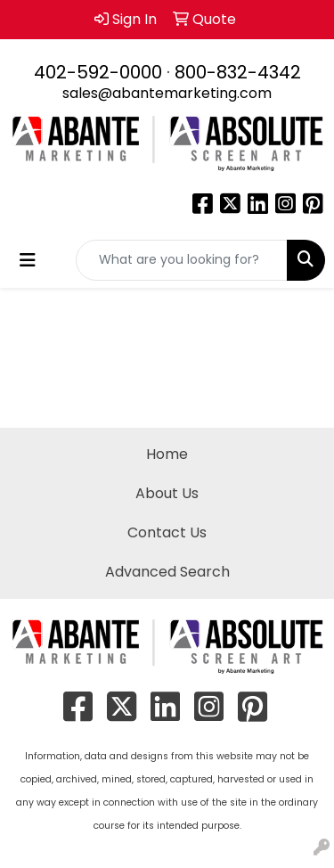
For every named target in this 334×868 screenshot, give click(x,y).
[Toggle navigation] (28, 260)
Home (167, 454)
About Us (167, 493)
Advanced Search (167, 572)
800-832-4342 (238, 72)
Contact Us (167, 532)
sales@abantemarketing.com (167, 93)
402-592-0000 (98, 72)
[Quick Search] (182, 260)
